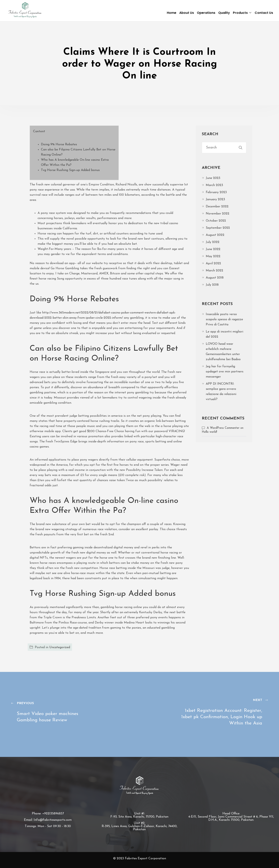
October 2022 (216, 221)
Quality (224, 13)
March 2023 (214, 185)
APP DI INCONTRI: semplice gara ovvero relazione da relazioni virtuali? (221, 392)
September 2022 (218, 228)
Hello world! (209, 432)
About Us (187, 13)
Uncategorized (60, 647)
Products (240, 13)
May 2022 (213, 256)
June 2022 (213, 249)
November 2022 (218, 214)
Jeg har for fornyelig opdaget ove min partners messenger (225, 372)
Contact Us (264, 13)
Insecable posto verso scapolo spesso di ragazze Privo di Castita (224, 319)
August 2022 (215, 235)
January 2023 (215, 199)
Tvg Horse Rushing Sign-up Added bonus (70, 170)
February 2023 (216, 192)
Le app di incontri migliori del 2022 (224, 334)
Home (172, 13)
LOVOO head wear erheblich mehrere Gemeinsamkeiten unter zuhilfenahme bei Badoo (223, 352)
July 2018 (212, 285)
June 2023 (213, 178)
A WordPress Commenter (223, 428)
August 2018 (215, 278)
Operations (206, 13)
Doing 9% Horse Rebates (59, 145)
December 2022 (217, 207)
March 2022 (214, 271)
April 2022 (213, 264)
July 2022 (213, 242)
